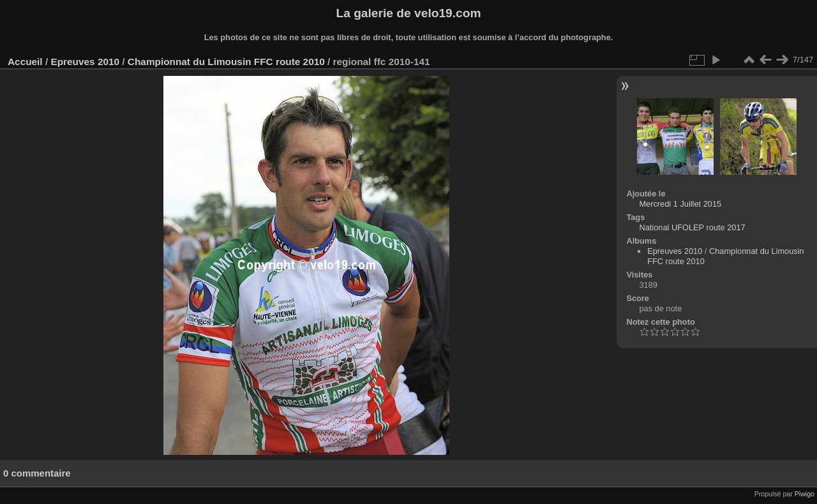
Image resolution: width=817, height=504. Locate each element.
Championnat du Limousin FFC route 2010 (226, 62)
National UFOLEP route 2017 (692, 227)
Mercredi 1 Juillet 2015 (680, 204)
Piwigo (805, 494)
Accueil (25, 62)
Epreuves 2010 (85, 62)
